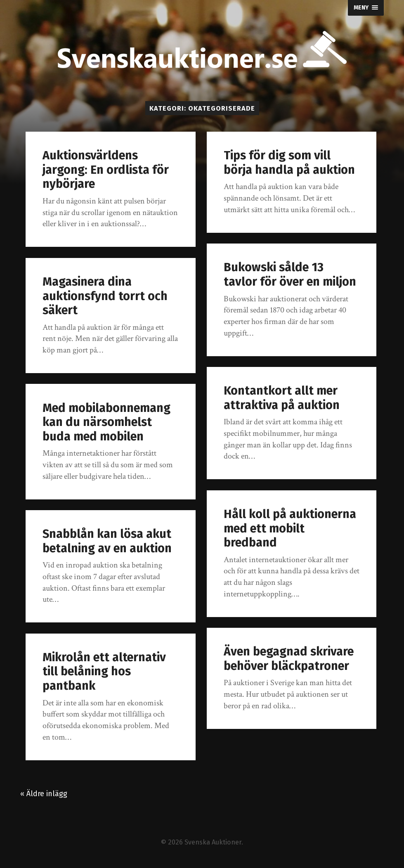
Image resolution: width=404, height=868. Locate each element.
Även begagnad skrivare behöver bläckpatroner (289, 659)
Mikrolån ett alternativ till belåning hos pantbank (104, 672)
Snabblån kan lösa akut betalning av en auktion (107, 541)
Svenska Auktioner (213, 842)
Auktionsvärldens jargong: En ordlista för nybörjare (106, 170)
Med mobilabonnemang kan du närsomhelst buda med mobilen (106, 422)
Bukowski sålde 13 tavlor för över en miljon (290, 274)
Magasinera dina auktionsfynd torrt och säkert (105, 296)
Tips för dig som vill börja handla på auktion (289, 163)
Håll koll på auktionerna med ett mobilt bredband (290, 528)
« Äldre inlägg (44, 794)
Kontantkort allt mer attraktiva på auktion (282, 398)
